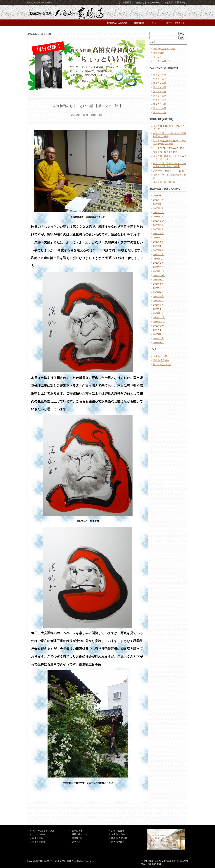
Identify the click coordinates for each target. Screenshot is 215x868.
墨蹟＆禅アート (79, 834)
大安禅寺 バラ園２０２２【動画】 (170, 171)
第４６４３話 (160, 87)
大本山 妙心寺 (160, 356)
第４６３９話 (160, 104)
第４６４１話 (160, 96)
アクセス (76, 842)
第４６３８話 (160, 108)
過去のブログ (118, 842)
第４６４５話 (160, 79)
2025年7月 (158, 238)
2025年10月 (159, 225)
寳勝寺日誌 (139, 23)
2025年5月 (158, 246)
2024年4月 (158, 301)
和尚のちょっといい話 (117, 23)
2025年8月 (158, 233)
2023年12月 (159, 317)
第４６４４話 (160, 83)
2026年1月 (158, 212)
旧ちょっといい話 (162, 365)
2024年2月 (158, 309)
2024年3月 (158, 305)
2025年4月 (158, 250)
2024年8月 (158, 284)
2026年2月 (158, 208)
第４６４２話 (160, 92)
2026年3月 (158, 204)
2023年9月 (158, 330)
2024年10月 (159, 275)
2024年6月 (158, 292)
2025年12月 (159, 217)
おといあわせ (118, 831)
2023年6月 (158, 343)
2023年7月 (158, 338)
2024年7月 (158, 288)
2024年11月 (159, 271)
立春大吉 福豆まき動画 (165, 152)
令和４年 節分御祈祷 (164, 182)
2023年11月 (159, 322)
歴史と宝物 (38, 838)
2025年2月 (158, 259)
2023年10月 (159, 326)
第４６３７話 (160, 113)
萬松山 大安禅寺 (161, 360)
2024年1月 (158, 313)
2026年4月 (158, 200)
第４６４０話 (160, 100)
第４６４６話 (160, 75)
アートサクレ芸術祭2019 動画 (169, 148)
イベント (155, 23)
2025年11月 (159, 221)
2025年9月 (158, 229)
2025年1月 (158, 263)
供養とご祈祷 (39, 842)
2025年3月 (158, 254)
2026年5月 (158, 196)
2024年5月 (158, 296)
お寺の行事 (77, 831)
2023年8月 (158, 334)
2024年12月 (159, 267)
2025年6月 (158, 242)
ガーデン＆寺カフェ (175, 23)
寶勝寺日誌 (77, 838)
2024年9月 (158, 280)
